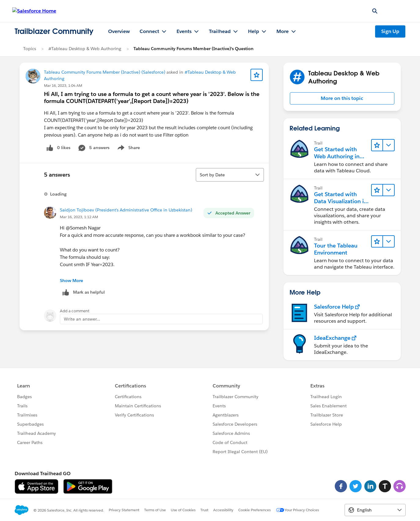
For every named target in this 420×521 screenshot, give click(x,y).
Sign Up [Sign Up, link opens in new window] (390, 31)
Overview (119, 31)
